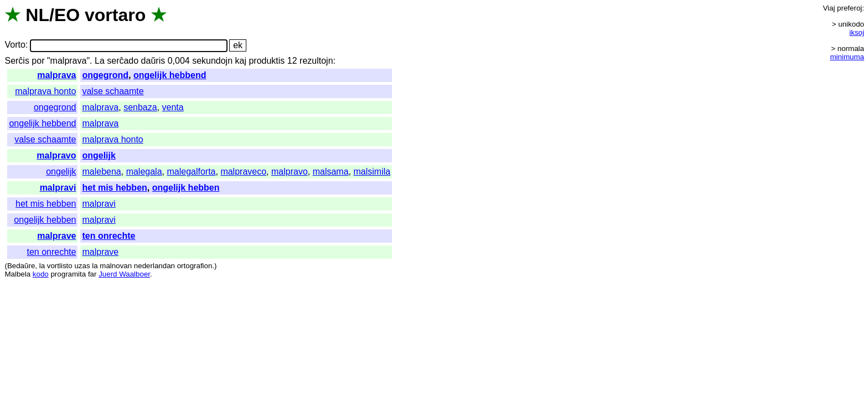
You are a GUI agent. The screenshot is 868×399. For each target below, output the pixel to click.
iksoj (857, 32)
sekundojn (212, 61)
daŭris (153, 61)
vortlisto (60, 266)
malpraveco (243, 172)
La (100, 61)
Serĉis (17, 61)
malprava (56, 75)
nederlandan (154, 266)
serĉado (123, 61)
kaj (241, 61)
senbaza (140, 107)
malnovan (116, 266)
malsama (331, 172)
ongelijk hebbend (170, 75)
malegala (144, 172)
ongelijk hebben (186, 188)
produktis (267, 61)
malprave (56, 236)
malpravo (56, 155)
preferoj (849, 8)
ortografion (195, 266)
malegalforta (191, 172)
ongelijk (99, 155)
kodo (41, 274)
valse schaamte (113, 91)
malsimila (372, 172)
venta (173, 107)
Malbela (17, 274)
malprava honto (45, 91)
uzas (82, 266)
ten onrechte (108, 236)
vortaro (115, 15)
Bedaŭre (21, 266)
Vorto (15, 45)
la (42, 266)
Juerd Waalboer (124, 274)
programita (68, 274)
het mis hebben (114, 188)
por (38, 61)
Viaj (829, 8)
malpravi (58, 188)
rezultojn (316, 61)
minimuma (847, 57)
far (92, 274)
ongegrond (105, 75)
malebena (101, 172)
